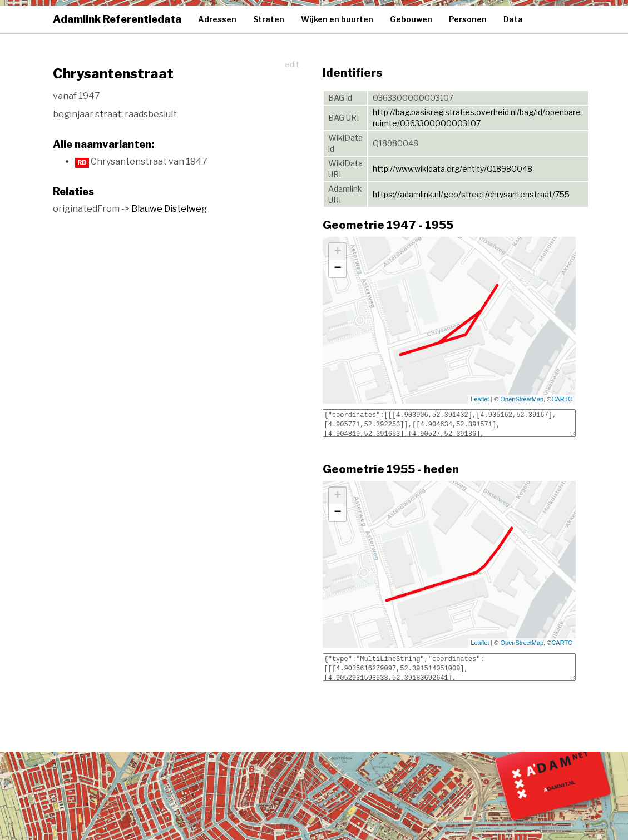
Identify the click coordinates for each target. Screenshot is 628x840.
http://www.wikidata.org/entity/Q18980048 (453, 169)
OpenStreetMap (522, 399)
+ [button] (337, 252)
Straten (269, 19)
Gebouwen (411, 19)
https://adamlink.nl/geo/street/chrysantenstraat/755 (471, 194)
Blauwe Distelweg (169, 209)
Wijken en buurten (337, 19)
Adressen (217, 19)
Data (513, 19)
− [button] (337, 269)
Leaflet (480, 399)
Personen (468, 19)
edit (292, 64)
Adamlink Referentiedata (117, 19)
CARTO (562, 399)
